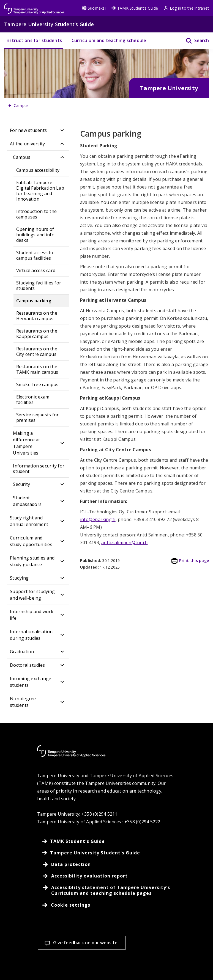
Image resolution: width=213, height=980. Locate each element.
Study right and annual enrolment (29, 521)
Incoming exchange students (31, 682)
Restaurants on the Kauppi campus (37, 334)
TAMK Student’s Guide (135, 8)
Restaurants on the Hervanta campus (37, 316)
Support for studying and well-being (32, 595)
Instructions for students (34, 40)
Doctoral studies (27, 665)
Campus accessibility (38, 170)
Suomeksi (94, 8)
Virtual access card (36, 270)
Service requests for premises (38, 417)
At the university (27, 144)
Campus (21, 157)
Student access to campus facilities (35, 255)
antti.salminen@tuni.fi (124, 542)
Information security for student (39, 469)
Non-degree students (23, 702)
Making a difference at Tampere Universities (26, 443)
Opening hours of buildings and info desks (35, 235)
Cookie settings (40, 966)
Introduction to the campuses (37, 214)
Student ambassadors (27, 501)
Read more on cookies (43, 947)
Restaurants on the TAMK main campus (37, 369)
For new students (28, 130)
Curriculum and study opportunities (31, 541)
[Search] (194, 41)
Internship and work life (32, 615)
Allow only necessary (170, 966)
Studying (19, 578)
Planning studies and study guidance (32, 561)
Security (21, 484)
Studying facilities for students (39, 286)
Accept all (105, 966)
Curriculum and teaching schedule (109, 40)
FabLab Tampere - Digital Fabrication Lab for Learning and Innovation (40, 191)
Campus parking (34, 301)
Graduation (22, 652)
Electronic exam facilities (33, 400)
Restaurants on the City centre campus (37, 351)
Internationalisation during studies (31, 635)
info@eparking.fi (98, 519)
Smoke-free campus (37, 384)
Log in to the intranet (186, 8)
